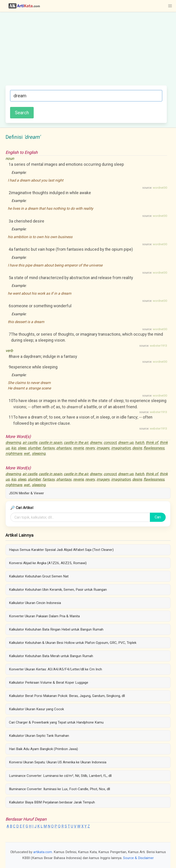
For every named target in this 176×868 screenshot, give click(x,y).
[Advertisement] (86, 51)
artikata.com (43, 852)
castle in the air (76, 443)
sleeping (39, 454)
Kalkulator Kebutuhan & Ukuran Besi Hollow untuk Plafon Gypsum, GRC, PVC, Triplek (73, 643)
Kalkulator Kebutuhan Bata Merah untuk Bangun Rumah (51, 656)
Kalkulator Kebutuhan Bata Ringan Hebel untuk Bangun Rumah (56, 629)
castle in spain (50, 443)
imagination (121, 448)
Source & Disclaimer (138, 858)
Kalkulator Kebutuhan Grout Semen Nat (39, 576)
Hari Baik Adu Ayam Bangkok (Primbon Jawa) (43, 749)
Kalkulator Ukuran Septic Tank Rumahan (39, 736)
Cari (158, 517)
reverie (78, 448)
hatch (140, 443)
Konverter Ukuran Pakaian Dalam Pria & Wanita (44, 616)
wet (27, 454)
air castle (30, 443)
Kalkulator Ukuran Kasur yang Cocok (36, 709)
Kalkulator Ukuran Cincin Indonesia (35, 603)
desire (137, 448)
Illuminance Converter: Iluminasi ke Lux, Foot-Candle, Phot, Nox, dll (59, 789)
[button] (170, 6)
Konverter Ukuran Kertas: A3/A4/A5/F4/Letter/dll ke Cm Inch (55, 669)
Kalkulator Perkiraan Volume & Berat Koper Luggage (49, 683)
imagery (103, 448)
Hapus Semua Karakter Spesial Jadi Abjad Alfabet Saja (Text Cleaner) (61, 550)
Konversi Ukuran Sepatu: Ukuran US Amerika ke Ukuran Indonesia (58, 762)
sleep (22, 448)
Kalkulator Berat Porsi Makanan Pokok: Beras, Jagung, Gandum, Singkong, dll (67, 696)
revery (90, 448)
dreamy (96, 443)
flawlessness (154, 448)
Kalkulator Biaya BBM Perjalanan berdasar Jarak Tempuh (52, 802)
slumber (34, 448)
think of (152, 443)
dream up (126, 443)
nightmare (14, 454)
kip (14, 448)
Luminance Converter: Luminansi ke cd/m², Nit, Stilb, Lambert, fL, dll (60, 776)
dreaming (13, 443)
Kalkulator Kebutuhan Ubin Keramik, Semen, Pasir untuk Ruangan (58, 590)
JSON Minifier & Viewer (26, 493)
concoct (110, 443)
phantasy (64, 448)
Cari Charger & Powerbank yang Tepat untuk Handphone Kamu (56, 722)
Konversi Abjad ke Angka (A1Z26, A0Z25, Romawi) (48, 563)
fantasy (49, 448)
